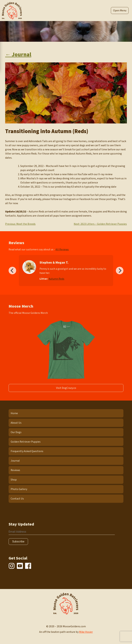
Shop (14, 480)
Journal (15, 461)
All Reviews (62, 249)
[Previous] (12, 271)
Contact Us (17, 499)
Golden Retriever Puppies (26, 442)
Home (14, 413)
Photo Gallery (19, 489)
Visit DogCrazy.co (66, 388)
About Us (16, 423)
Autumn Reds (56, 279)
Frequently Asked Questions (27, 451)
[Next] (120, 271)
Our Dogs (16, 432)
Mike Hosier (86, 632)
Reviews (15, 470)
